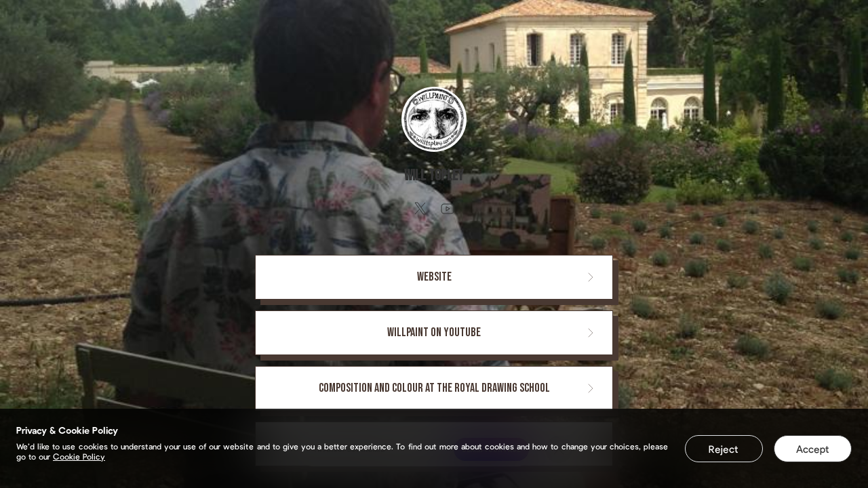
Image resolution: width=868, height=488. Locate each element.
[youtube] (448, 209)
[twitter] (420, 209)
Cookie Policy (79, 456)
